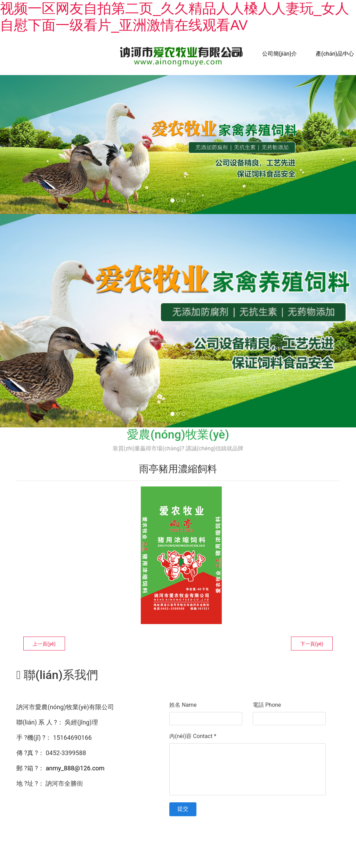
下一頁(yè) (312, 644)
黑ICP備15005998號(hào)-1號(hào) (200, 834)
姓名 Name (183, 705)
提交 (183, 809)
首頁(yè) (233, 54)
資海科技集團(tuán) (304, 834)
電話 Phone (267, 705)
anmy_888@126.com (75, 768)
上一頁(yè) (44, 644)
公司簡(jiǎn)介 (280, 54)
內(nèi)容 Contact (193, 736)
